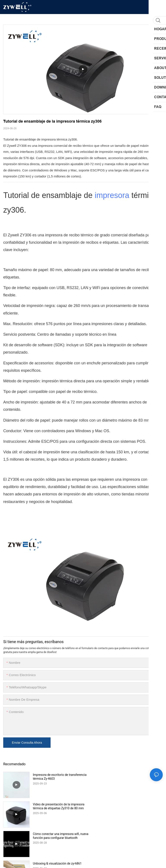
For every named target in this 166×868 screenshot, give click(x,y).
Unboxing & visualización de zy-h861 (137, 804)
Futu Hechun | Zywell (127, 834)
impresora (112, 195)
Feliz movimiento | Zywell (50, 834)
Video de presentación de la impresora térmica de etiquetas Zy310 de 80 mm (134, 777)
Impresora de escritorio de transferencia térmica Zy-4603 (53, 777)
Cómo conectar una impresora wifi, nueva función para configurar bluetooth (56, 806)
